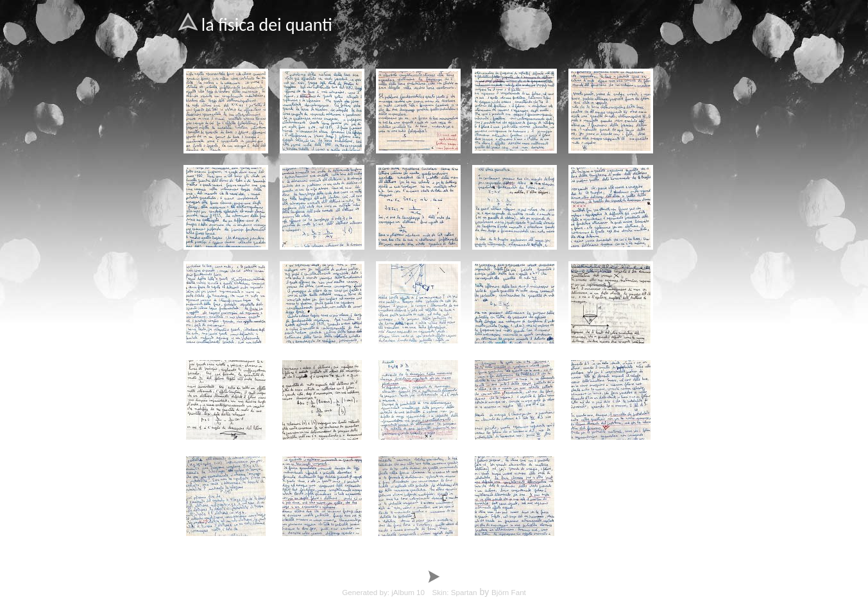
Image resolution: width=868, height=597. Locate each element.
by (462, 592)
